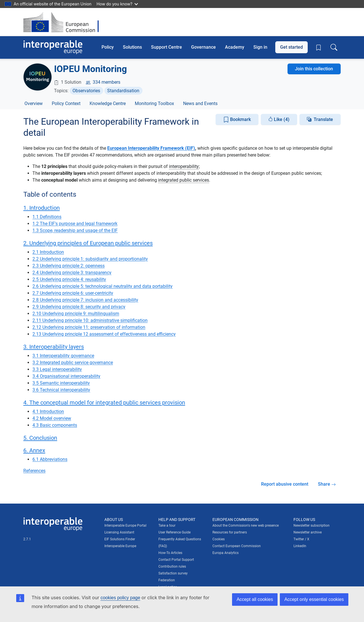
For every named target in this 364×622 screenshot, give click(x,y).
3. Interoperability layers (54, 347)
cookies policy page (120, 598)
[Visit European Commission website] (64, 22)
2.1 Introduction (48, 252)
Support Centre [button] (167, 47)
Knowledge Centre (108, 103)
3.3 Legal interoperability (57, 369)
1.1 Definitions (47, 217)
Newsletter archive (308, 532)
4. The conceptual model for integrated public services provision (104, 403)
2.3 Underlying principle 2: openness (69, 266)
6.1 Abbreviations (50, 459)
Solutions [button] (132, 47)
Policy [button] (108, 47)
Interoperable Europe (120, 546)
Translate (323, 119)
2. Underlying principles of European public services (88, 243)
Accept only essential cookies (314, 599)
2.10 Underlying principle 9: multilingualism (76, 314)
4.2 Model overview (52, 418)
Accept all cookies (255, 599)
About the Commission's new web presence (246, 525)
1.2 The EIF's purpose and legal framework (75, 224)
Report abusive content (285, 484)
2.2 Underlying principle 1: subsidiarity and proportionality (90, 259)
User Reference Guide (174, 532)
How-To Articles (170, 553)
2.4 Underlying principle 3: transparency (72, 273)
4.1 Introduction (48, 411)
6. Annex (34, 450)
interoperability (184, 166)
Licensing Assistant (119, 532)
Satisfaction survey (173, 573)
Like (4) (279, 119)
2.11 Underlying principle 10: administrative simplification (90, 320)
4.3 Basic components (55, 425)
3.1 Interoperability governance (63, 356)
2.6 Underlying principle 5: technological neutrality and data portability (103, 286)
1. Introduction (42, 208)
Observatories (86, 91)
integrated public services (184, 180)
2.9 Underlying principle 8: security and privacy (79, 307)
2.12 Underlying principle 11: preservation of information (89, 327)
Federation (167, 580)
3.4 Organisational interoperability (66, 376)
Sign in (260, 47)
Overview (34, 103)
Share (327, 484)
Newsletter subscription (312, 525)
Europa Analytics (226, 553)
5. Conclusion (40, 438)
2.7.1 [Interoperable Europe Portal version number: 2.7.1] (27, 539)
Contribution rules (172, 566)
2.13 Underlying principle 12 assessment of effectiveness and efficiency (104, 334)
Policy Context (66, 103)
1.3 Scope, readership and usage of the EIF (75, 230)
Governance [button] (203, 47)
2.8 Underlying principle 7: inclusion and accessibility (85, 300)
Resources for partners (230, 532)
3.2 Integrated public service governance (73, 363)
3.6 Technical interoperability (61, 390)
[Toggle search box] (334, 47)
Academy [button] (235, 47)
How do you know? (117, 4)
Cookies (219, 539)
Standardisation (123, 91)
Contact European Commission (237, 546)
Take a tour (167, 525)
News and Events (200, 103)
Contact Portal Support (176, 560)
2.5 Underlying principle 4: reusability (69, 279)
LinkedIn (300, 546)
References (34, 471)
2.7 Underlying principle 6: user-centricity (73, 293)
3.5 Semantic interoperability (61, 383)
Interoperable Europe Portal (125, 525)
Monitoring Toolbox (154, 103)
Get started (291, 47)
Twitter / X (301, 539)
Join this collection (314, 69)
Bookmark (237, 120)
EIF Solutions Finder (120, 539)
